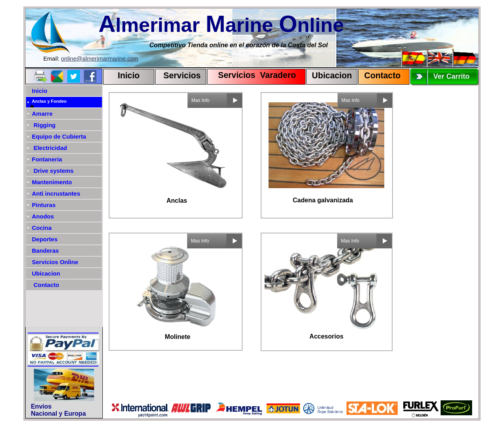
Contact (380, 76)
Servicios (182, 76)
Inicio (129, 76)
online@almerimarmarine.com (100, 59)
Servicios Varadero (253, 75)
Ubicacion (332, 76)
